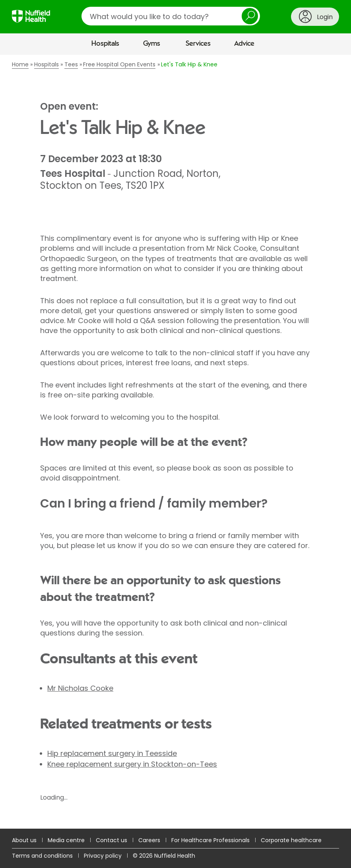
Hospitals (105, 44)
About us (24, 840)
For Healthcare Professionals (210, 840)
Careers (149, 840)
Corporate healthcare (291, 840)
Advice (244, 44)
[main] (175, 442)
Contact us (112, 840)
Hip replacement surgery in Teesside (112, 753)
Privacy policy (103, 856)
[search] (171, 16)
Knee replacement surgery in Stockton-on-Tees (132, 764)
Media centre (66, 840)
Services (198, 44)
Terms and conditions (42, 856)
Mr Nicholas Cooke (80, 688)
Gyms (152, 44)
